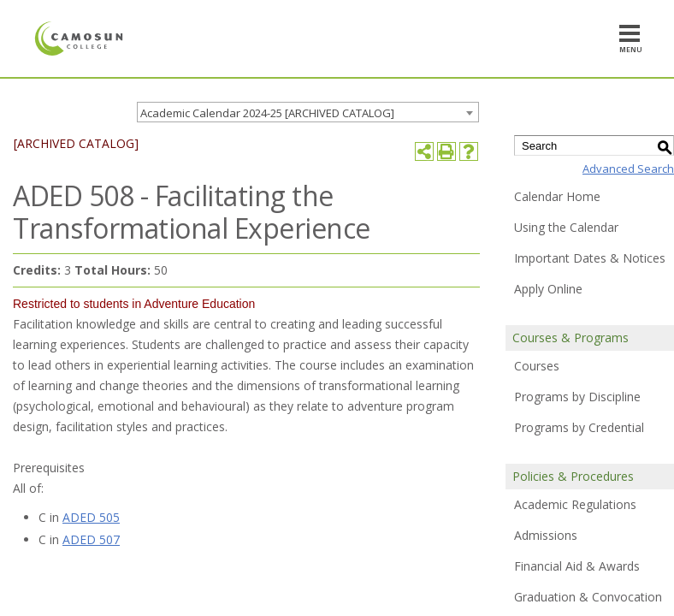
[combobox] (308, 112)
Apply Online (548, 289)
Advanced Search (628, 169)
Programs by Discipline (577, 397)
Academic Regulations (575, 504)
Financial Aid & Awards (577, 566)
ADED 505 (91, 517)
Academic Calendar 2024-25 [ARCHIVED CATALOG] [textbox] (267, 113)
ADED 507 (91, 539)
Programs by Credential (579, 427)
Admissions (546, 535)
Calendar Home (557, 196)
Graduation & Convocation (588, 597)
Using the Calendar (566, 227)
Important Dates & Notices (590, 258)
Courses (537, 366)
